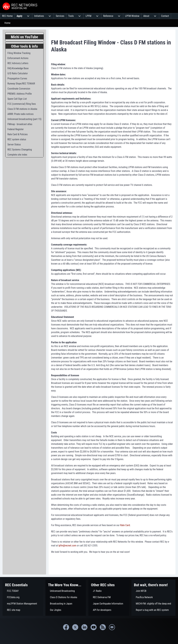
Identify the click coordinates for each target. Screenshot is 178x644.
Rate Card (125, 525)
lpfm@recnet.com (67, 546)
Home (7, 23)
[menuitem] (7, 16)
